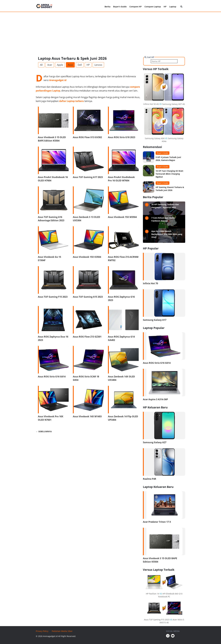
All (41, 65)
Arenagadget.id (58, 80)
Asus (70, 65)
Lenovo (98, 65)
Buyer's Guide (120, 7)
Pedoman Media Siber (62, 631)
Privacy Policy (42, 631)
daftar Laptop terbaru (72, 101)
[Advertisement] (111, 34)
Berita (107, 7)
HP (165, 7)
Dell (80, 65)
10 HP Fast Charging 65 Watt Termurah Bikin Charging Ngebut (169, 174)
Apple (60, 65)
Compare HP (136, 7)
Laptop (173, 7)
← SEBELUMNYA (44, 431)
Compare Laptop (153, 7)
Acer (50, 65)
